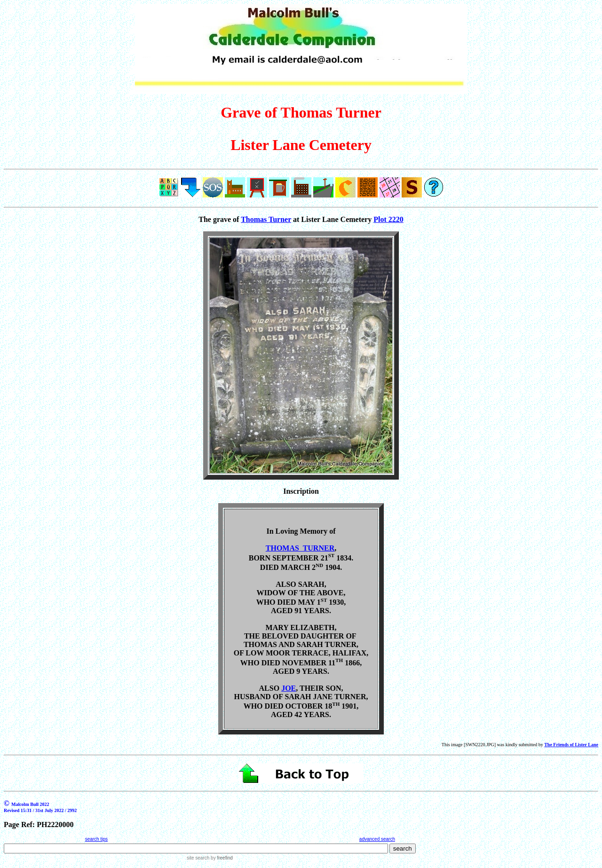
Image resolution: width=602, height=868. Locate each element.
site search (198, 858)
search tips (96, 839)
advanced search (377, 839)
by (221, 858)
